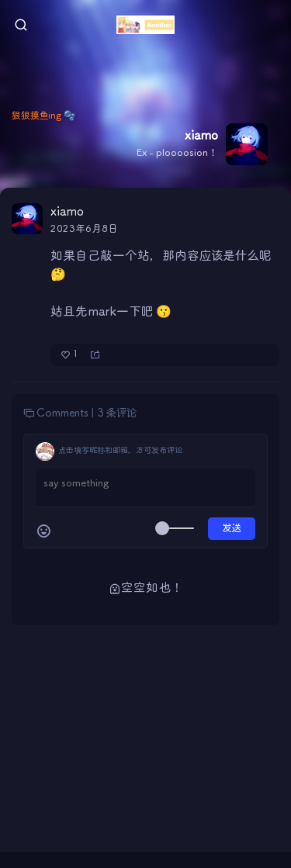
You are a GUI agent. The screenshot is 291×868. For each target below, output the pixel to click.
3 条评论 (117, 413)
